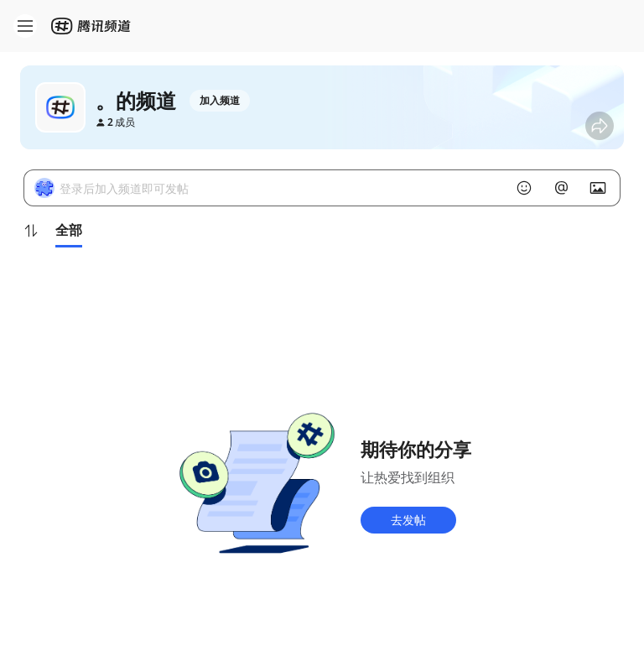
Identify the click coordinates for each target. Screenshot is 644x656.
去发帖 (408, 520)
